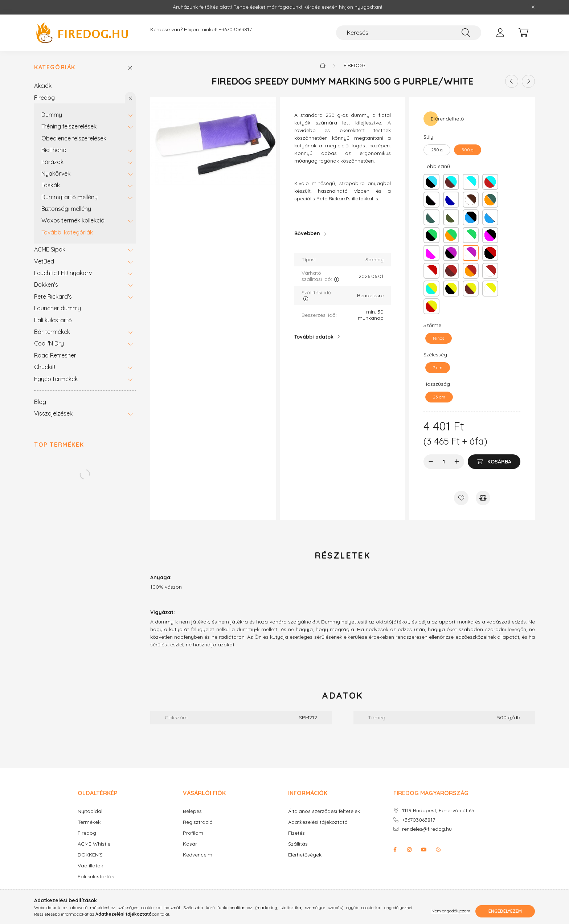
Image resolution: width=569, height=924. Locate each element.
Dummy (52, 115)
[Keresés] (409, 33)
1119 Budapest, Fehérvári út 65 (438, 811)
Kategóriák (55, 67)
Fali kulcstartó (53, 320)
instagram (409, 850)
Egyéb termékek (56, 379)
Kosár (190, 844)
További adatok (314, 337)
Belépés (192, 811)
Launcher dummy (58, 308)
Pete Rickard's (53, 297)
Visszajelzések (53, 413)
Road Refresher (55, 355)
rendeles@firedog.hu (427, 829)
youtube (424, 850)
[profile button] (500, 33)
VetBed (44, 261)
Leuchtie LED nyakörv (63, 273)
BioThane (54, 150)
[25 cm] (439, 397)
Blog (40, 402)
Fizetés (296, 833)
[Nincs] (439, 338)
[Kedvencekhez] (461, 498)
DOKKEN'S (90, 855)
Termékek (89, 822)
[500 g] (468, 150)
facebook (395, 850)
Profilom (193, 833)
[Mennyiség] (444, 462)
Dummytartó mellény (69, 197)
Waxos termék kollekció (73, 220)
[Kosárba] (494, 462)
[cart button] (523, 33)
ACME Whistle (94, 844)
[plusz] (457, 462)
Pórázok (52, 162)
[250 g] (437, 150)
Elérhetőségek (305, 855)
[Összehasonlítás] (483, 498)
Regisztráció (198, 822)
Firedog (44, 98)
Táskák (51, 185)
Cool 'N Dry (49, 343)
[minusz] (431, 462)
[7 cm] (438, 368)
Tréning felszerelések (69, 126)
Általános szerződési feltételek (324, 811)
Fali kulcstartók (96, 877)
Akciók (43, 86)
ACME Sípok (50, 249)
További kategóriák (67, 232)
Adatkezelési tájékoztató (318, 822)
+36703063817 (235, 30)
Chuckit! (45, 367)
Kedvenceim (198, 855)
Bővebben (307, 233)
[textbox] (343, 168)
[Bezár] (533, 7)
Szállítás (298, 844)
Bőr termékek (52, 332)
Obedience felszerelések (74, 138)
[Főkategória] (323, 65)
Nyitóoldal (90, 811)
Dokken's (46, 285)
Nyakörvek (56, 173)
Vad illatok (90, 866)
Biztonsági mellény (66, 209)
